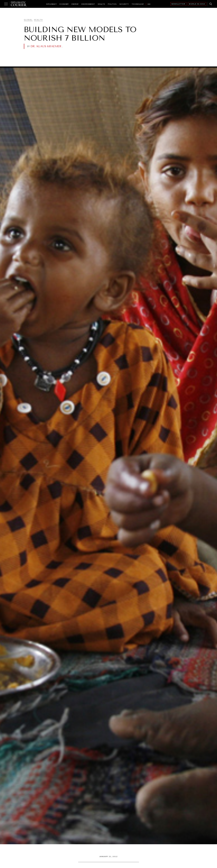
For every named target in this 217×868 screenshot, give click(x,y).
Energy (75, 4)
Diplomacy (52, 4)
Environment (88, 4)
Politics (112, 4)
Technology (138, 4)
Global (28, 20)
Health (101, 4)
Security (124, 4)
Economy (64, 4)
